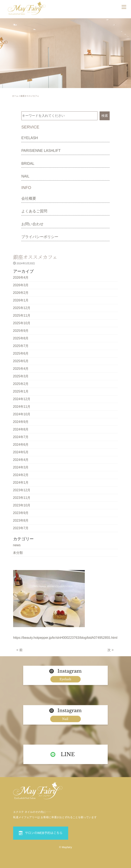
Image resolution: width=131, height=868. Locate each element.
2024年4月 (21, 460)
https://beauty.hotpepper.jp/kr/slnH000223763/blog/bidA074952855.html (65, 638)
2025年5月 (21, 361)
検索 (105, 116)
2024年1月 (21, 483)
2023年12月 (22, 490)
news (17, 545)
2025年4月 (21, 369)
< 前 (20, 650)
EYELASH (30, 138)
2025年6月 (21, 353)
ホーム (15, 96)
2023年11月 (22, 498)
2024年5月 (21, 452)
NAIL (25, 176)
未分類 (18, 553)
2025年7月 (21, 346)
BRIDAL (28, 164)
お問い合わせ (32, 224)
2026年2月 (21, 293)
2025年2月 (21, 384)
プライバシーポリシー (40, 237)
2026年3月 (21, 285)
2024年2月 (21, 475)
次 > (110, 650)
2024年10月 (22, 414)
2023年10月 (22, 505)
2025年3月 (21, 376)
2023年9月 (21, 513)
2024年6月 (21, 445)
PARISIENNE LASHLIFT (41, 151)
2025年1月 (21, 391)
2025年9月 (21, 331)
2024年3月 (21, 467)
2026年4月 (21, 278)
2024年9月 (21, 422)
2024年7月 (21, 437)
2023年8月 (21, 520)
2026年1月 (21, 300)
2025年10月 (22, 323)
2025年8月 (21, 338)
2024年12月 (22, 399)
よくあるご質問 (34, 211)
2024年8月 (21, 429)
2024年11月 (22, 407)
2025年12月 (22, 308)
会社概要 (29, 198)
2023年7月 (21, 528)
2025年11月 (22, 315)
